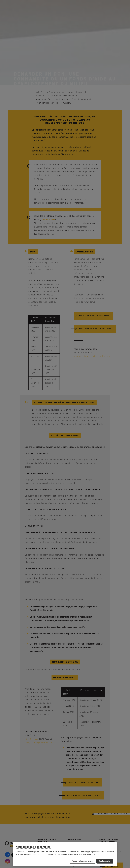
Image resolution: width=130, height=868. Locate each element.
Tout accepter (105, 861)
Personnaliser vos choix (82, 861)
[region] (65, 854)
